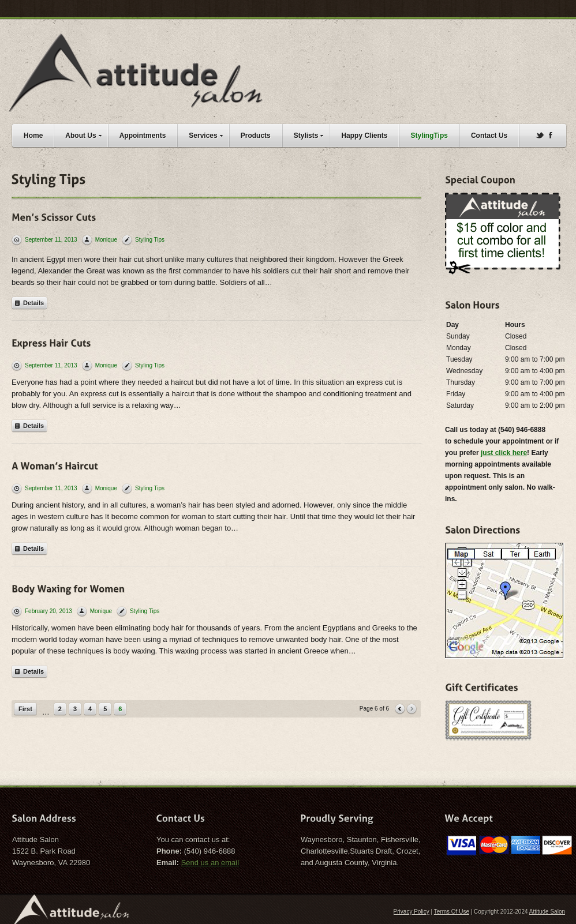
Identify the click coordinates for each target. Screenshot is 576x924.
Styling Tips (150, 240)
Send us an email (210, 863)
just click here (504, 453)
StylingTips (429, 136)
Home (33, 136)
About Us (86, 134)
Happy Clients (364, 136)
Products (256, 136)
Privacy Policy (412, 912)
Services (208, 134)
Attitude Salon (547, 912)
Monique (106, 240)
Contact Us (489, 136)
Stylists (312, 134)
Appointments (143, 136)
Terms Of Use (452, 912)
